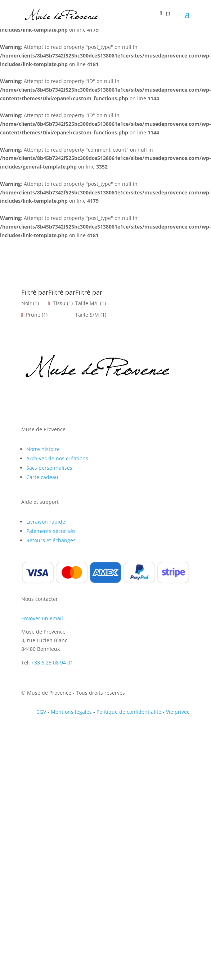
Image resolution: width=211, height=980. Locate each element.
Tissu (59, 303)
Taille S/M (87, 315)
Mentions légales (71, 712)
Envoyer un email (42, 618)
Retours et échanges (51, 540)
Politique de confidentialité (129, 712)
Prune (33, 315)
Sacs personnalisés (49, 468)
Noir (26, 303)
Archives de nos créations (57, 458)
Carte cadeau (42, 477)
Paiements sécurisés (51, 531)
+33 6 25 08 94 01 (52, 662)
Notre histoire (43, 449)
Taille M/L (87, 303)
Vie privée (178, 712)
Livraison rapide (46, 522)
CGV (41, 712)
